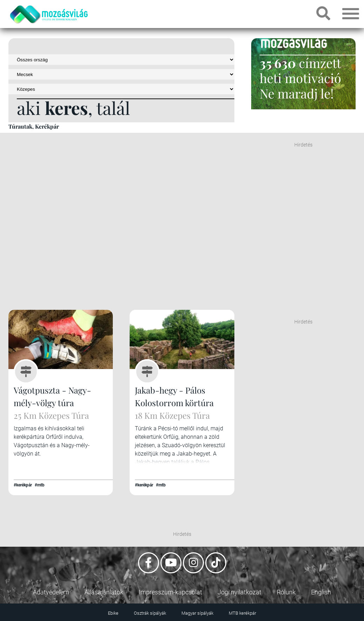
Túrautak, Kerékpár (34, 126)
